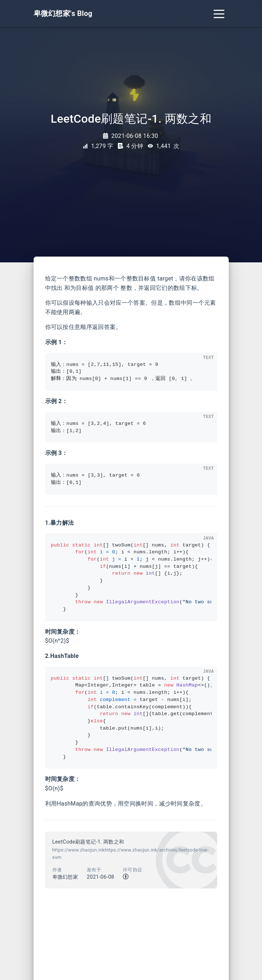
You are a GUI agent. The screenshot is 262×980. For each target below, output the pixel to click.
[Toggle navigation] (219, 13)
